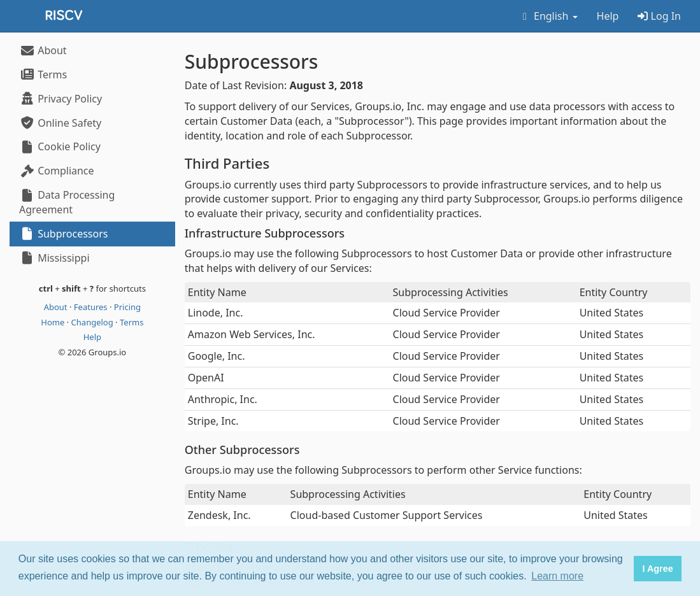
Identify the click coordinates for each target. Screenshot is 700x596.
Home (54, 322)
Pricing (127, 307)
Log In (659, 16)
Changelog (94, 322)
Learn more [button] (557, 576)
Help (608, 16)
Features (92, 307)
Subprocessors (63, 234)
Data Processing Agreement (67, 202)
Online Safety (60, 123)
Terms (43, 74)
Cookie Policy (60, 146)
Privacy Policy (61, 99)
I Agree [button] (657, 569)
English (548, 16)
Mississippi (54, 258)
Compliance (57, 171)
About (43, 50)
